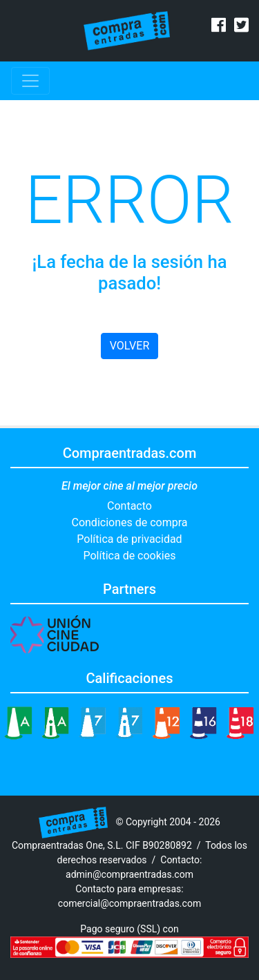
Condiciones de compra (129, 522)
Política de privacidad (129, 539)
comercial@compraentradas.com (129, 903)
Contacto (129, 506)
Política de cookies (130, 556)
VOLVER (129, 346)
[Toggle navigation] (30, 81)
